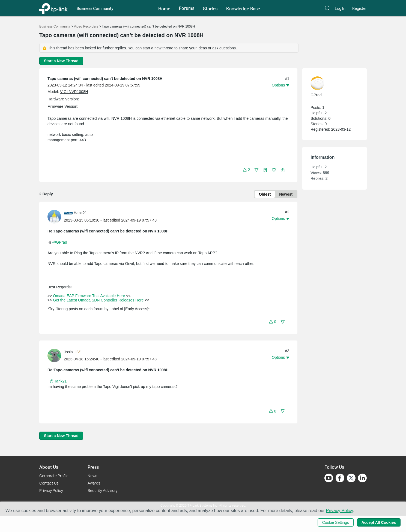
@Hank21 (58, 381)
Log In (340, 8)
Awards (94, 483)
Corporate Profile (54, 476)
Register (359, 8)
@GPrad (60, 242)
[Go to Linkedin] (362, 478)
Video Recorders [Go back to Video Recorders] (86, 26)
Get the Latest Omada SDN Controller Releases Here (98, 300)
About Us (49, 467)
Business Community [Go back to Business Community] (55, 26)
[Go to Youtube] (329, 478)
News (92, 476)
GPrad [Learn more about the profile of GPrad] (316, 95)
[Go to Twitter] (351, 479)
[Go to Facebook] (340, 478)
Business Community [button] (95, 8)
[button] (164, 8)
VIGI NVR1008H (74, 92)
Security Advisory (103, 490)
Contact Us (49, 483)
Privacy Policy (51, 490)
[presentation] (54, 217)
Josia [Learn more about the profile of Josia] (68, 352)
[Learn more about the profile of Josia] (56, 355)
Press (93, 467)
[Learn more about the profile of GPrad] (332, 83)
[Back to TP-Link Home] (53, 8)
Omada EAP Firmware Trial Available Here (89, 296)
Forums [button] (187, 8)
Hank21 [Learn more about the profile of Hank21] (80, 213)
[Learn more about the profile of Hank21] (56, 216)
